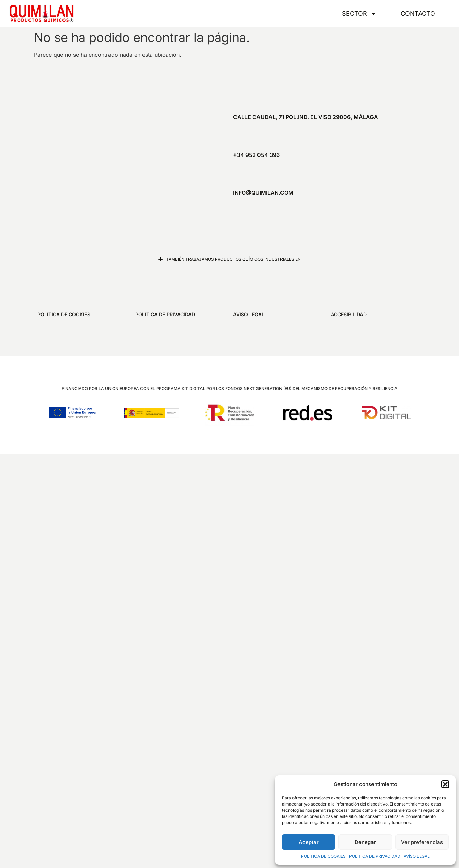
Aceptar (309, 842)
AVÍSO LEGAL (417, 856)
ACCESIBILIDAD (349, 314)
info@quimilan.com (263, 193)
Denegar (365, 842)
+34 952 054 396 (256, 155)
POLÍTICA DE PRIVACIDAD (375, 856)
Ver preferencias (422, 842)
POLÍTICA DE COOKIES (323, 856)
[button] (445, 784)
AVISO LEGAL (249, 314)
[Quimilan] (122, 155)
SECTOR (359, 14)
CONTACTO (418, 14)
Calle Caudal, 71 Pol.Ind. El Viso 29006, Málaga (306, 117)
